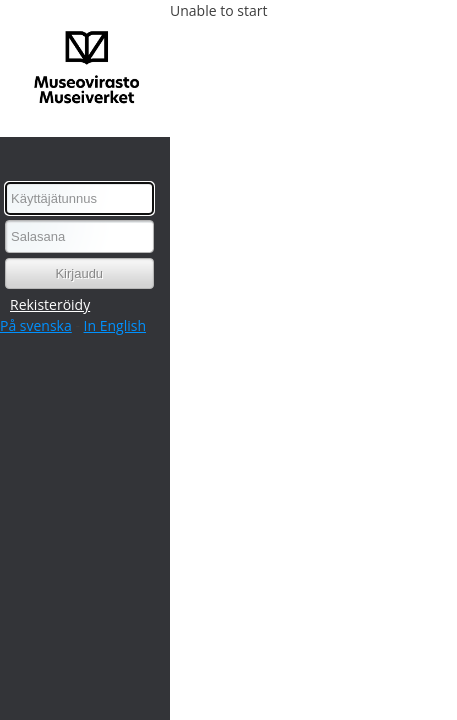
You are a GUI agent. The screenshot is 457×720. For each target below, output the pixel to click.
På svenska (36, 325)
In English (115, 325)
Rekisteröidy (50, 304)
